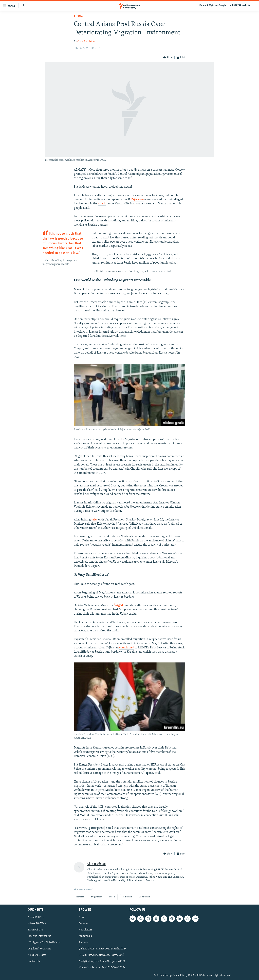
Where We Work (37, 924)
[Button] (168, 58)
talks (94, 520)
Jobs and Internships (39, 936)
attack (102, 204)
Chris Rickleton (86, 42)
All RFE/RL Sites (37, 955)
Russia (78, 17)
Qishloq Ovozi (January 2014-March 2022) (102, 949)
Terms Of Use (35, 930)
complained (127, 648)
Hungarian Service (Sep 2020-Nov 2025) (102, 967)
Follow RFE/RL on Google (213, 6)
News (82, 917)
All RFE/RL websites (241, 6)
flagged (118, 605)
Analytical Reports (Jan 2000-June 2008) (102, 961)
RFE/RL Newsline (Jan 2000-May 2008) (101, 955)
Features (83, 924)
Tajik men (137, 200)
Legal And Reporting (39, 949)
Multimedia (85, 936)
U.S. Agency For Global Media (44, 942)
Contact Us (34, 961)
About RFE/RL (36, 917)
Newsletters (85, 930)
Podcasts (83, 942)
